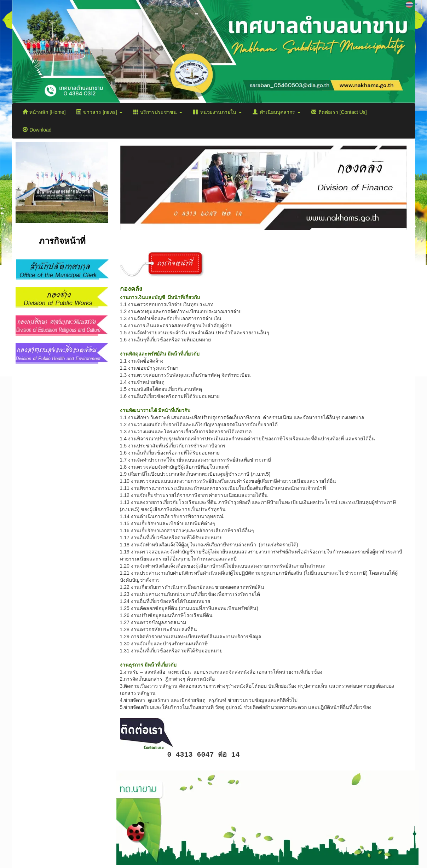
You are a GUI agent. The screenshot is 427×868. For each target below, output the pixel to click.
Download (37, 130)
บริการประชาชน (158, 112)
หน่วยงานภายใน (218, 112)
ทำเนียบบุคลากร (277, 112)
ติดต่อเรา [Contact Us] (339, 112)
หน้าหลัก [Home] (44, 112)
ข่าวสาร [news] (99, 112)
